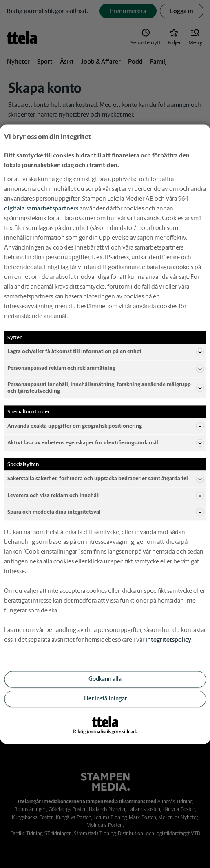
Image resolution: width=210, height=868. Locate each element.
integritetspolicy (168, 639)
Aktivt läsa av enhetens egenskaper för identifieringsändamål (106, 443)
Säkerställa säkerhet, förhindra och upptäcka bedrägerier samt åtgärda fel (106, 479)
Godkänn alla (105, 679)
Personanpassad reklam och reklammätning (106, 369)
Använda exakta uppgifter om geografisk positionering (106, 426)
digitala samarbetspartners (41, 208)
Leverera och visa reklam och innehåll (106, 495)
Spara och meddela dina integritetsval (106, 512)
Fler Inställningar (105, 698)
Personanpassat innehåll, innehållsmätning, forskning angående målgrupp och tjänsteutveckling (106, 388)
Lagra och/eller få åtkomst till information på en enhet (106, 352)
